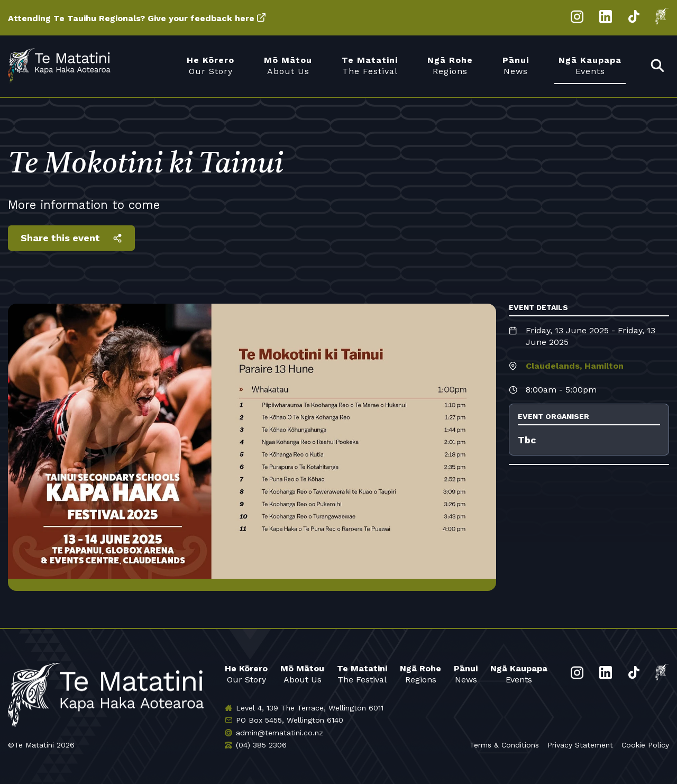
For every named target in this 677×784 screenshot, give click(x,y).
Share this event (60, 238)
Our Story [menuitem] (211, 65)
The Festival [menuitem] (370, 65)
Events (519, 674)
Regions (420, 674)
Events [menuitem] (590, 65)
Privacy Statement (580, 745)
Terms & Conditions (504, 745)
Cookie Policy (645, 745)
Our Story (246, 674)
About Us (302, 674)
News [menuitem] (516, 65)
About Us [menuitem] (288, 65)
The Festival (362, 674)
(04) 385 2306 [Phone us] (261, 745)
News (466, 674)
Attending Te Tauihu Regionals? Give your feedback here (131, 18)
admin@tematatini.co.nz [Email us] (280, 733)
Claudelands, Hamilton (575, 366)
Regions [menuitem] (450, 65)
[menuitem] (658, 66)
